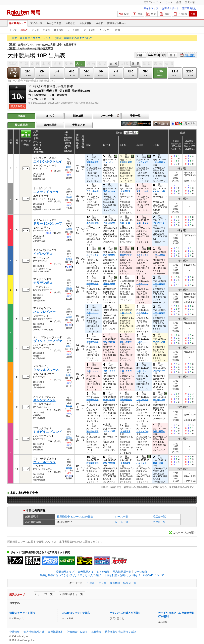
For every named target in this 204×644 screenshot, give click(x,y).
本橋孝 (69, 317)
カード (169, 2)
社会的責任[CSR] (77, 632)
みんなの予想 (54, 23)
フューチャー (159, 371)
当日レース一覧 (14, 73)
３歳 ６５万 (126, 371)
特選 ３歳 (126, 223)
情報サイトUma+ (116, 23)
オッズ (35, 30)
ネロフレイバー (44, 312)
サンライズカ (142, 162)
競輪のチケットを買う (22, 613)
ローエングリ (142, 284)
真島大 (69, 346)
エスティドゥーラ (46, 192)
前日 (141, 55)
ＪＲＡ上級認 (159, 255)
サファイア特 (159, 342)
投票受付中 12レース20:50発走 (75, 517)
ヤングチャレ (159, 223)
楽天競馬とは (189, 8)
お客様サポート (170, 8)
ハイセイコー (159, 400)
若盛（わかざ (109, 191)
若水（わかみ (142, 191)
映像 (118, 30)
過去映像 (116, 156)
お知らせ (70, 23)
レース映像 (141, 572)
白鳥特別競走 (126, 400)
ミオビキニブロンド (48, 432)
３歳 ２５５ (109, 371)
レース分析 (74, 30)
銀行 (179, 2)
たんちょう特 (159, 191)
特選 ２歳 (159, 463)
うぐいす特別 (92, 191)
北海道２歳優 (126, 162)
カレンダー (105, 30)
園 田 (136, 64)
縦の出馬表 (50, 125)
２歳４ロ (141, 342)
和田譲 (69, 259)
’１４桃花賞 (125, 431)
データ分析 (89, 30)
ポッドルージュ (44, 462)
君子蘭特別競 (92, 342)
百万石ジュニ (142, 255)
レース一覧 (122, 517)
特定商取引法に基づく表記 (120, 632)
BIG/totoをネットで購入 (76, 613)
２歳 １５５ (142, 223)
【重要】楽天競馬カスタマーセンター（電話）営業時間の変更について (51, 38)
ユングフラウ (92, 255)
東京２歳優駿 (109, 255)
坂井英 (69, 288)
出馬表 (24, 30)
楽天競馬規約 (56, 632)
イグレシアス (43, 254)
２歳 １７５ (126, 313)
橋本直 (69, 197)
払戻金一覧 (159, 517)
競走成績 (59, 30)
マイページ (36, 23)
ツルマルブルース (46, 370)
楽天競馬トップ (18, 23)
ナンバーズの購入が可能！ (126, 613)
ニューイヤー (109, 162)
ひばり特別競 (142, 400)
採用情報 (96, 632)
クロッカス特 (109, 223)
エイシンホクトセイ (48, 161)
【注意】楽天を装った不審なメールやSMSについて (134, 575)
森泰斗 (69, 167)
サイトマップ (151, 8)
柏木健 (69, 406)
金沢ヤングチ (126, 255)
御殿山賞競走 (159, 431)
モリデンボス (43, 283)
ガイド (99, 23)
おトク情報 (85, 23)
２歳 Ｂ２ (142, 371)
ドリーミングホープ (48, 224)
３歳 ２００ (92, 313)
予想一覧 (135, 116)
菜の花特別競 (92, 223)
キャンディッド (44, 400)
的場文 (69, 375)
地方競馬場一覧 (122, 572)
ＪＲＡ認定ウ (159, 162)
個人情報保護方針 (34, 632)
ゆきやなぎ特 (109, 400)
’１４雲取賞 (125, 191)
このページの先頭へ (185, 532)
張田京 (69, 437)
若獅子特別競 (92, 162)
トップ (13, 30)
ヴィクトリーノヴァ (48, 341)
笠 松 (113, 64)
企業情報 (15, 632)
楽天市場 (190, 2)
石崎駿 (69, 229)
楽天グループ (151, 2)
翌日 (173, 55)
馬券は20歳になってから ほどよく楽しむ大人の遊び (70, 575)
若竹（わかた (109, 342)
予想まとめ (79, 125)
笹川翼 (69, 468)
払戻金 (46, 30)
